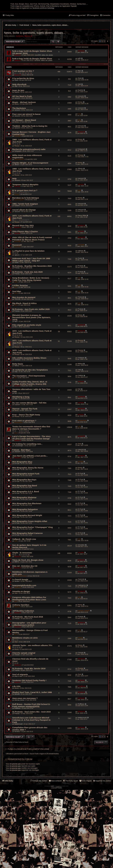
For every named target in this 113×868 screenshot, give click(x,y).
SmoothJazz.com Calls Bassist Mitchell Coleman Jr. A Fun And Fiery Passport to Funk (31, 744)
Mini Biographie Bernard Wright (27, 539)
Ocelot (16, 286)
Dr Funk (17, 488)
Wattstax (17, 631)
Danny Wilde (82, 240)
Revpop (17, 170)
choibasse (17, 384)
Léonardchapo (19, 470)
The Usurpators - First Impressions (29, 400)
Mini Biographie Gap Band (25, 509)
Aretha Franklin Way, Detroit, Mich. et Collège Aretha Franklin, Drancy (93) (30, 407)
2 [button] (102, 65)
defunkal (17, 718)
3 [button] (105, 65)
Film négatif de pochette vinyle (27, 349)
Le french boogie (20, 604)
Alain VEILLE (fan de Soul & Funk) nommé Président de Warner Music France (32, 263)
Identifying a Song (21, 421)
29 (20, 97)
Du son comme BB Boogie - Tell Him (29, 427)
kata (79, 138)
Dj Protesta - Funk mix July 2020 (27, 296)
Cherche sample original (24, 677)
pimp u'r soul (18, 700)
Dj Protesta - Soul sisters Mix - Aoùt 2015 (31, 736)
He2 (16, 417)
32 (28, 97)
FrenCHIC (18, 160)
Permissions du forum (20, 783)
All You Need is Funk (22, 120)
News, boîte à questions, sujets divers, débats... (35, 57)
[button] (107, 65)
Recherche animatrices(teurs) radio (29, 173)
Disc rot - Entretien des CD (25, 590)
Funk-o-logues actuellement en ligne (28, 773)
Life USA (16, 710)
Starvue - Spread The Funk (25, 433)
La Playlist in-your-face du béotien (28, 275)
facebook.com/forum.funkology (43, 32)
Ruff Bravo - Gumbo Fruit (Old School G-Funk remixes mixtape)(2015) (31, 729)
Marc (80, 95)
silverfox (17, 210)
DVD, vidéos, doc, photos (45, 79)
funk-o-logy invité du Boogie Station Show (32, 82)
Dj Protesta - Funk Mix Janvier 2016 (29, 693)
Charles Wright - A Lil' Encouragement (30, 187)
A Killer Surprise (20, 309)
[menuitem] (105, 40)
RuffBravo (17, 732)
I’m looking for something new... (27, 468)
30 (23, 97)
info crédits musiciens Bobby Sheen (29, 382)
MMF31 (17, 586)
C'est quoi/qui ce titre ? (23, 95)
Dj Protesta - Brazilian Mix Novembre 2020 (32, 290)
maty (16, 396)
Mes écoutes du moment (24, 321)
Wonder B (28, 60)
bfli (15, 402)
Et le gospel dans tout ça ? (25, 214)
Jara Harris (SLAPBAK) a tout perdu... (30, 480)
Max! (16, 345)
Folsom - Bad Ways (21, 474)
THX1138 (17, 323)
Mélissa (17, 390)
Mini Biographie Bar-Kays (24, 504)
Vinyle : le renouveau (22, 577)
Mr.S (16, 351)
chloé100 (17, 476)
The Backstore (19, 132)
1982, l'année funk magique (25, 228)
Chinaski (17, 679)
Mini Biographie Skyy (22, 486)
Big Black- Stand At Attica (24, 327)
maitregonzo (82, 609)
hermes (17, 218)
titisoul (80, 662)
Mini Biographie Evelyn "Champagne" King (33, 551)
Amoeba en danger (21, 615)
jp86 (79, 82)
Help (14, 202)
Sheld (16, 104)
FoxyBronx (82, 710)
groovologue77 (19, 183)
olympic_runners (84, 635)
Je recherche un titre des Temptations (30, 394)
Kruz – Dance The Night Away (26, 439)
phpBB (52, 834)
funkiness (20, 60)
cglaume (17, 279)
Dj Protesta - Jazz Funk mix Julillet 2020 (31, 333)
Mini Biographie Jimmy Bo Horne (28, 492)
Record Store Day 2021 (23, 250)
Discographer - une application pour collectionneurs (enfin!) (29, 648)
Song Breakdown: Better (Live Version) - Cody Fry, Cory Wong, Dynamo (31, 303)
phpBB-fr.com (59, 835)
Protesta (17, 292)
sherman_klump (19, 724)
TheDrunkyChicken (21, 600)
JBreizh (17, 189)
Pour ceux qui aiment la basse (26, 138)
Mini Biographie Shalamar (24, 521)
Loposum (17, 429)
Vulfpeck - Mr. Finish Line (24, 563)
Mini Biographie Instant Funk (26, 498)
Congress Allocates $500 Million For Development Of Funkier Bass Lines (29, 622)
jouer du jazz (18, 114)
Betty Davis (18, 388)
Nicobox (17, 605)
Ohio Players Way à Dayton (25, 255)
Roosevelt (17, 269)
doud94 (80, 485)
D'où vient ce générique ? (24, 445)
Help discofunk (19, 108)
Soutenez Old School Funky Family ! (29, 704)
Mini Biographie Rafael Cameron (27, 557)
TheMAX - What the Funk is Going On (30, 150)
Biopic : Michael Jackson (24, 126)
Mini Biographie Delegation (25, 533)
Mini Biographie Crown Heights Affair (30, 545)
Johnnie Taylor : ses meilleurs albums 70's (32, 669)
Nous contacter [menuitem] (55, 805)
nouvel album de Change (24, 234)
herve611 (17, 756)
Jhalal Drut (18, 611)
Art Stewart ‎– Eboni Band (24, 144)
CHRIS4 (81, 400)
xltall (16, 110)
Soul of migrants (20, 698)
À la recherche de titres (23, 102)
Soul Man (17, 315)
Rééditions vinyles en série (25, 662)
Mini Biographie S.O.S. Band (26, 515)
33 (31, 97)
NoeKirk (17, 116)
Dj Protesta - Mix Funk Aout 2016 (28, 641)
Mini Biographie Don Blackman (27, 527)
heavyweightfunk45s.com (24, 609)
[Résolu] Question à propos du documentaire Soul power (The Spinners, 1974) (32, 341)
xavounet (17, 122)
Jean (80, 468)
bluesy (17, 128)
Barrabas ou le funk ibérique (26, 222)
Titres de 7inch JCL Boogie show (28, 584)
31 (26, 97)
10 (28, 579)
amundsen (18, 573)
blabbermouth (19, 748)
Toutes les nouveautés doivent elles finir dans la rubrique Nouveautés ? (31, 452)
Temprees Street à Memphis (25, 208)
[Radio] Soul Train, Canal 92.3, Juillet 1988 (32, 716)
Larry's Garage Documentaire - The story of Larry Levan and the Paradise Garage (31, 461)
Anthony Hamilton (21, 629)
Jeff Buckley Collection (23, 635)
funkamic (17, 230)
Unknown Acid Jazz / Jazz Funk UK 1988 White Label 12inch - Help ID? (31, 283)
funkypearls (18, 175)
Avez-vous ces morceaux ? (25, 722)
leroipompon (19, 447)
